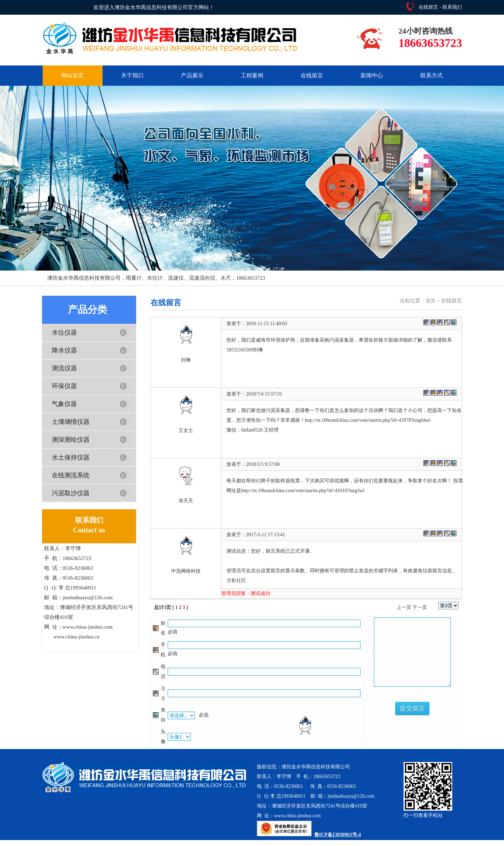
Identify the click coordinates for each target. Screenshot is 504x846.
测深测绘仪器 (71, 440)
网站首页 (72, 75)
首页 (430, 301)
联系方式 (432, 75)
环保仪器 (64, 386)
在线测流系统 (71, 475)
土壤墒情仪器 (71, 422)
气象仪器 (64, 404)
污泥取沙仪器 (71, 493)
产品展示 (192, 75)
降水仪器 (64, 350)
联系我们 (452, 7)
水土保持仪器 (71, 457)
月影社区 (236, 581)
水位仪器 (64, 333)
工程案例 (252, 75)
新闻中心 (372, 75)
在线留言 (428, 7)
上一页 (404, 607)
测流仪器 (64, 368)
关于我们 (132, 75)
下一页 (420, 607)
